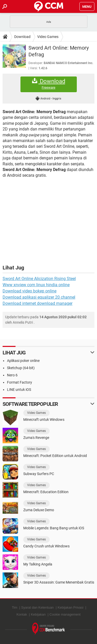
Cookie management (65, 614)
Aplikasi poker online (23, 361)
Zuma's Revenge (36, 438)
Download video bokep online (29, 291)
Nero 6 (12, 375)
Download (22, 37)
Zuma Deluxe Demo (39, 510)
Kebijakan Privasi (71, 607)
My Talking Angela (38, 564)
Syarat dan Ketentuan (38, 607)
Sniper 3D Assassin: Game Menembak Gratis (59, 582)
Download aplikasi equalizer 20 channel (39, 297)
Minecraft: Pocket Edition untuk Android (55, 456)
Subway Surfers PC (39, 474)
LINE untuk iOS (19, 390)
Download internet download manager (38, 303)
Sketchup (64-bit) (21, 368)
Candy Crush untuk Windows (46, 546)
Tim (15, 607)
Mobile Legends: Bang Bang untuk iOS (54, 528)
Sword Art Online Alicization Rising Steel (39, 279)
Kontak (22, 614)
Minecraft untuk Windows (44, 420)
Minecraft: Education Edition (46, 492)
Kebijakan (38, 614)
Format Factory (20, 382)
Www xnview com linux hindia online (36, 285)
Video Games (48, 37)
